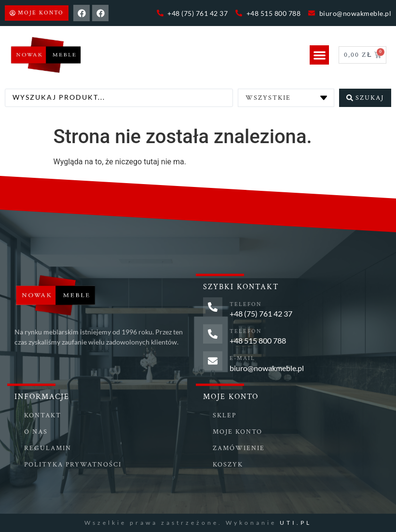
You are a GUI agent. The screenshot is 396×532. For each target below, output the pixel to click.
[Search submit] (365, 98)
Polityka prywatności (73, 465)
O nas (36, 432)
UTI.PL (296, 523)
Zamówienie (239, 448)
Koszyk (228, 465)
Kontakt (43, 415)
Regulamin (48, 448)
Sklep (225, 415)
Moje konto (238, 432)
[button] (320, 55)
